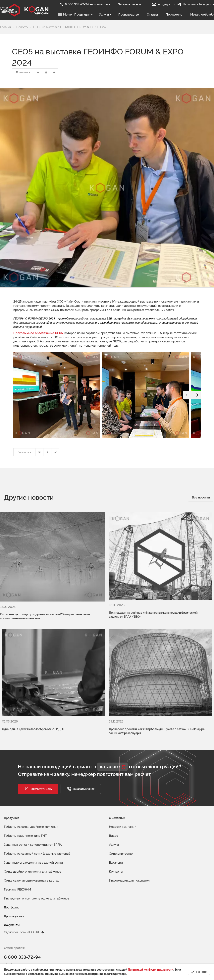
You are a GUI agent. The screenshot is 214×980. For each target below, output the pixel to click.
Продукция (84, 15)
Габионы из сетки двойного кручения (31, 810)
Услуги (106, 15)
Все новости (201, 497)
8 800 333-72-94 (23, 941)
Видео (114, 819)
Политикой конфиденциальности (151, 970)
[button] (38, 772)
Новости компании (123, 810)
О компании (117, 801)
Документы (12, 908)
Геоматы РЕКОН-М (17, 873)
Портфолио (175, 15)
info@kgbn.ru (13, 948)
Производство (129, 15)
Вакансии (116, 846)
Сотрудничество (121, 837)
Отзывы (153, 15)
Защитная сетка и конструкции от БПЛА (33, 828)
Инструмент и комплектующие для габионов (37, 882)
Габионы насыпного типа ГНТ (25, 819)
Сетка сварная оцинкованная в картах (31, 864)
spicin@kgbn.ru (14, 961)
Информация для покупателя (130, 864)
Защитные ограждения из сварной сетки (33, 846)
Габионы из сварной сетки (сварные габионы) (37, 837)
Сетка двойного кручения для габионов (33, 855)
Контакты (116, 855)
